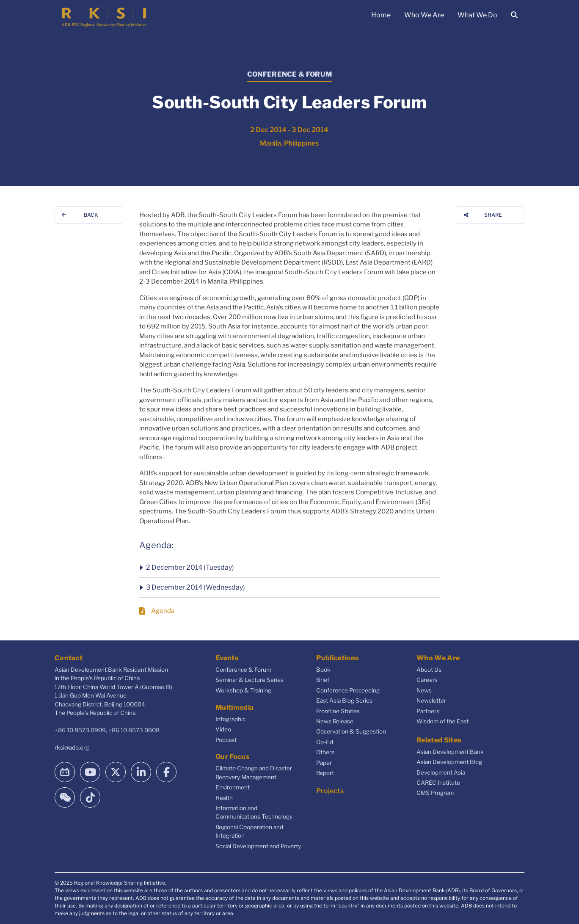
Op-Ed (325, 742)
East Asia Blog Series (344, 701)
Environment (233, 787)
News (424, 690)
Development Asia (441, 772)
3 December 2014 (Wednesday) (196, 587)
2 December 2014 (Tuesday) (190, 567)
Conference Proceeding (348, 690)
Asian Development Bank (450, 752)
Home (381, 15)
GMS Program (435, 793)
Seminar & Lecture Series (250, 680)
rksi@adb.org (72, 747)
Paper (324, 763)
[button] (289, 568)
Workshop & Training (243, 690)
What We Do (477, 15)
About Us (429, 670)
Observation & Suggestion (351, 731)
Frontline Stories (338, 711)
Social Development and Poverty (258, 846)
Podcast (226, 740)
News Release (335, 721)
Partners (428, 711)
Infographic (230, 719)
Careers (427, 680)
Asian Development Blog (449, 762)
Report (325, 773)
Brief (323, 680)
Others (325, 752)
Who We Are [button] (424, 15)
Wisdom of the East (443, 721)
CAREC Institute (438, 783)
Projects (330, 791)
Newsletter (431, 701)
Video (223, 729)
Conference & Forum (243, 670)
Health (224, 798)
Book (323, 670)
